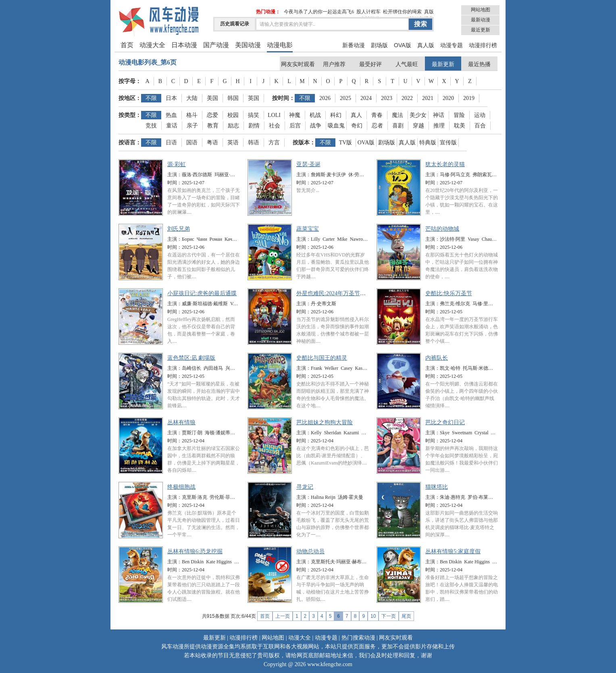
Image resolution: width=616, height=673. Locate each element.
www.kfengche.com (330, 664)
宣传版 (448, 143)
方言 (274, 143)
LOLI (274, 115)
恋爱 (212, 115)
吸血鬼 (336, 126)
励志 (233, 126)
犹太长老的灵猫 (445, 164)
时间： (175, 183)
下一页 (389, 616)
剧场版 (379, 45)
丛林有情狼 (181, 422)
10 (373, 616)
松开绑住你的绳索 (402, 12)
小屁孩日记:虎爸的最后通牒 (202, 293)
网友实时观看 (298, 64)
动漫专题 (452, 45)
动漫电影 (280, 45)
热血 (171, 115)
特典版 (428, 143)
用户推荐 (334, 64)
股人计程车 (368, 12)
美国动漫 (248, 45)
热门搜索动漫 (358, 638)
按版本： (304, 143)
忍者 (377, 126)
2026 (325, 98)
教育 (213, 126)
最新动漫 (481, 20)
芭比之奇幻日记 (445, 422)
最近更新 (481, 30)
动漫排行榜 (483, 45)
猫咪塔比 (437, 487)
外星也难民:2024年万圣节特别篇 (337, 293)
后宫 (295, 126)
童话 (172, 126)
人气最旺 (407, 64)
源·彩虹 (177, 164)
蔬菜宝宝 (308, 229)
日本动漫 (184, 45)
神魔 (295, 115)
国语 (192, 143)
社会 (275, 126)
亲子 (192, 126)
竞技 (151, 126)
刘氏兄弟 (179, 229)
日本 (171, 98)
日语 (171, 143)
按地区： (130, 98)
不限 (151, 98)
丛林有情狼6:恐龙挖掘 (195, 551)
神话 (439, 115)
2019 (469, 98)
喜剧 (398, 126)
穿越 (418, 126)
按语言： (130, 143)
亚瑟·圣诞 (308, 164)
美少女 (418, 115)
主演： (175, 175)
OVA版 (403, 45)
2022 (407, 98)
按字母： (130, 81)
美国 (212, 98)
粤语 (212, 143)
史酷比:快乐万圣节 (449, 293)
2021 (428, 98)
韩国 (233, 98)
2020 (448, 98)
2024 (366, 98)
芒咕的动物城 (442, 229)
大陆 (192, 98)
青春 (377, 115)
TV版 (346, 143)
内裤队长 (437, 358)
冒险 (459, 115)
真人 (356, 115)
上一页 (283, 616)
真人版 (426, 45)
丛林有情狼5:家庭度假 (453, 551)
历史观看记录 (235, 24)
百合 (480, 126)
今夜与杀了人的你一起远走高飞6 (319, 12)
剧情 (254, 126)
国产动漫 (216, 45)
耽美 (460, 126)
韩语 (254, 143)
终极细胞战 (181, 487)
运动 (480, 115)
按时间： (283, 98)
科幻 (336, 115)
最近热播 (479, 64)
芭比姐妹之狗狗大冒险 (325, 422)
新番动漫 (354, 45)
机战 (315, 115)
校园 (233, 115)
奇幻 (357, 126)
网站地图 (481, 10)
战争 (316, 126)
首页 (127, 45)
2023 (387, 98)
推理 (439, 126)
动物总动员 (310, 551)
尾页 (406, 616)
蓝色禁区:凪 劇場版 (191, 358)
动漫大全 (152, 45)
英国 (254, 98)
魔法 (397, 115)
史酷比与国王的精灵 (322, 358)
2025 (345, 98)
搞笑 (254, 115)
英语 (233, 143)
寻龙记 (305, 487)
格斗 (192, 115)
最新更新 (443, 64)
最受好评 (370, 64)
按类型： (130, 115)
